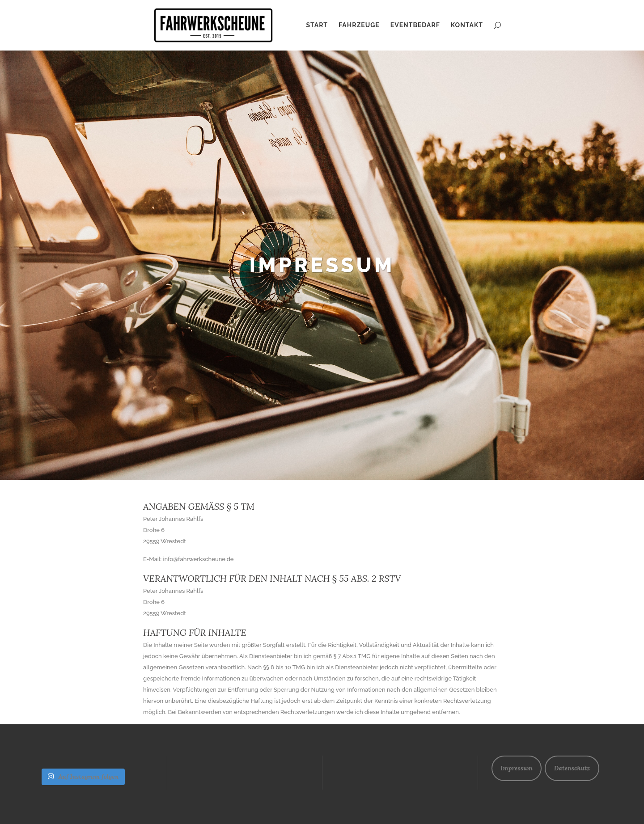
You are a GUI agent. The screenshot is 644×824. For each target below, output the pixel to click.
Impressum (516, 768)
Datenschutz (572, 768)
